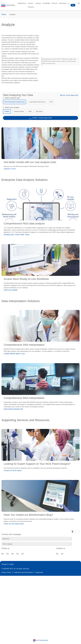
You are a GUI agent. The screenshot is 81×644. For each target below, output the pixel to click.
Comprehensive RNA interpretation (24, 398)
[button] (59, 95)
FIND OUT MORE (11, 290)
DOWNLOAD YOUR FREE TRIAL (17, 235)
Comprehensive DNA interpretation (24, 345)
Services (55, 3)
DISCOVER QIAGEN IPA (13, 409)
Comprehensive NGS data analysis (24, 224)
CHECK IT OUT (10, 169)
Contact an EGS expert (13, 471)
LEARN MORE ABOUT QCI (14, 354)
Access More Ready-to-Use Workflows (26, 279)
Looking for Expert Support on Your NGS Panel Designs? (37, 464)
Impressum (39, 572)
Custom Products (31, 5)
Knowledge (46, 3)
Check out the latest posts (14, 524)
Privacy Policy (6, 572)
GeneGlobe (11, 5)
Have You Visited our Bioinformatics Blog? (28, 515)
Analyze (38, 3)
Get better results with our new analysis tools (30, 162)
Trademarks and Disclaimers (23, 572)
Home (4, 14)
